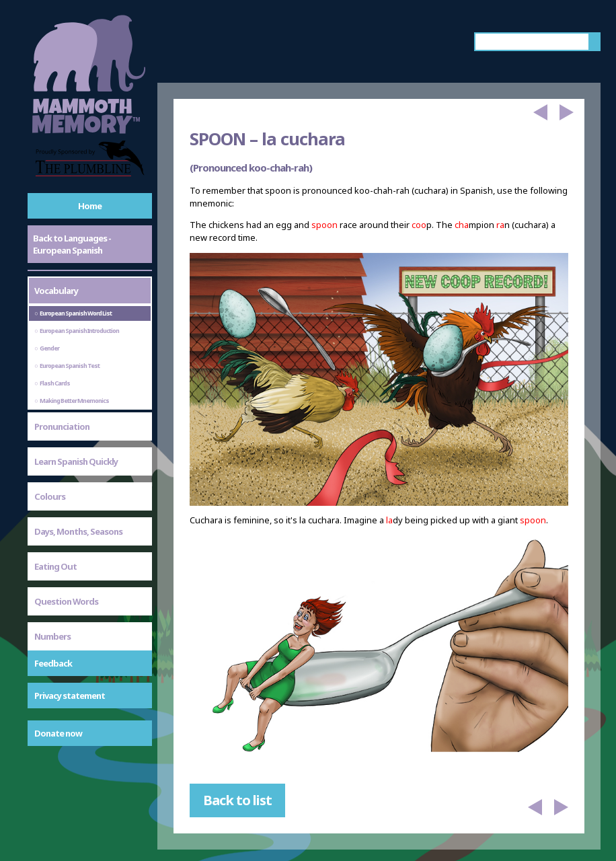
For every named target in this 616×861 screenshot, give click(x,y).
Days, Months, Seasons (78, 531)
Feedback (53, 663)
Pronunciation (62, 426)
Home (90, 206)
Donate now (58, 733)
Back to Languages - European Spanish (72, 244)
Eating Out (55, 566)
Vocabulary (56, 291)
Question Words (66, 601)
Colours (50, 496)
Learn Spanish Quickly (76, 461)
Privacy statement (70, 696)
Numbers (52, 636)
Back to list (237, 800)
